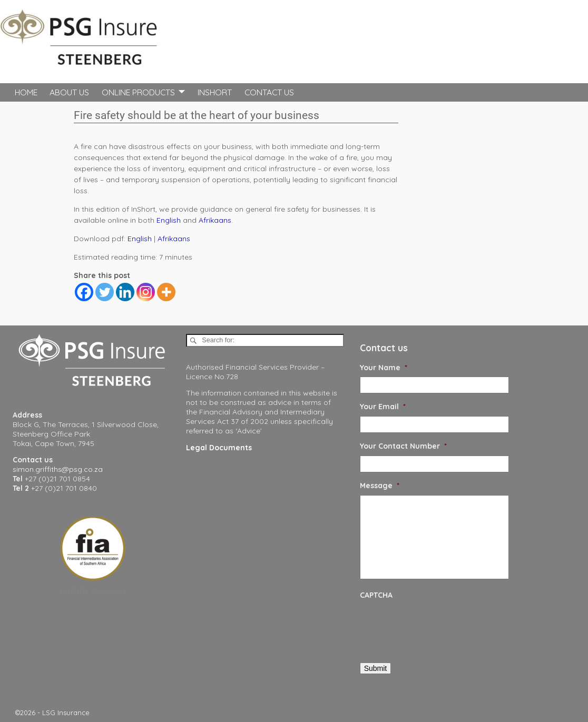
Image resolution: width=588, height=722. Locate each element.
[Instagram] (146, 292)
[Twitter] (105, 292)
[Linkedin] (125, 292)
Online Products (138, 92)
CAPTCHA (376, 595)
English (169, 220)
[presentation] (440, 625)
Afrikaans (215, 220)
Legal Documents (219, 448)
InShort (215, 92)
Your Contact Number (403, 446)
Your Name (384, 368)
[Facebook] (84, 292)
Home (26, 92)
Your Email (383, 407)
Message (380, 486)
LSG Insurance (66, 713)
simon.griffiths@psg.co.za (58, 469)
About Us (69, 92)
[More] (166, 292)
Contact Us (269, 92)
